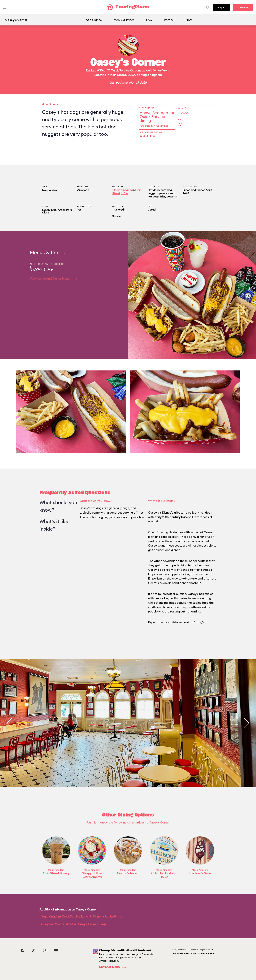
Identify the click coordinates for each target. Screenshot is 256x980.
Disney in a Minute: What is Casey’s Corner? (73, 924)
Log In (221, 7)
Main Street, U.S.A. (127, 192)
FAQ (149, 20)
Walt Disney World (158, 70)
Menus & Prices (124, 20)
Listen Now (114, 967)
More (189, 20)
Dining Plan (118, 206)
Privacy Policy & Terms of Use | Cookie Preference (193, 953)
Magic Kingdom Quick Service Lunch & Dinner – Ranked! (81, 916)
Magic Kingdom (151, 75)
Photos (169, 20)
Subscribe (243, 7)
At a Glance (94, 20)
